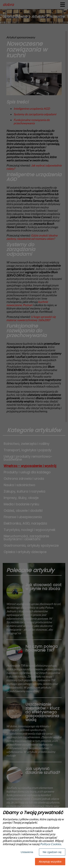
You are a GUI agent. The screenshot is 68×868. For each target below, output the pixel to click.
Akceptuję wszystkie (50, 862)
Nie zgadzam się (52, 852)
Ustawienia (27, 852)
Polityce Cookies (51, 844)
